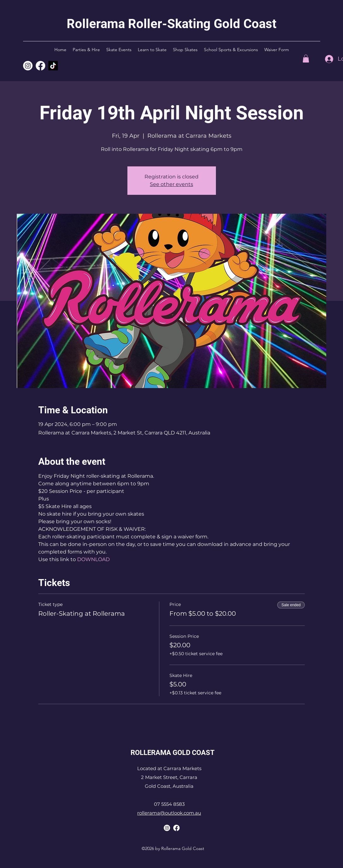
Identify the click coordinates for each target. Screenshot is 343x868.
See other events (171, 184)
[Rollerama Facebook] (176, 828)
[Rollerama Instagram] (28, 66)
